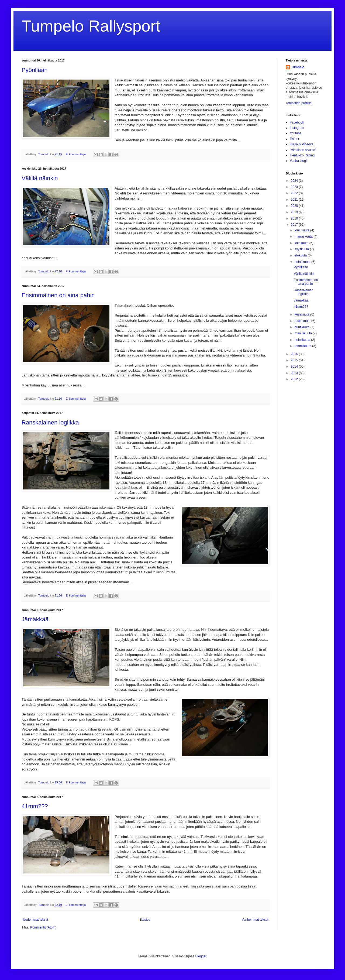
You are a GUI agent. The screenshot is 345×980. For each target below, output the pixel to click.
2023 (295, 187)
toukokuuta (303, 321)
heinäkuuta (303, 262)
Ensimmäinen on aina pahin (58, 295)
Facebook (297, 122)
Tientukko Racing (302, 155)
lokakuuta (302, 243)
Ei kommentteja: (76, 154)
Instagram (297, 128)
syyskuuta (302, 249)
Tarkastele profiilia (299, 103)
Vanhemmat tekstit (255, 920)
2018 (295, 218)
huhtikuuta (303, 327)
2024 (295, 181)
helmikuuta (303, 340)
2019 (295, 212)
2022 (295, 193)
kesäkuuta (302, 314)
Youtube (296, 133)
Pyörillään (35, 70)
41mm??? (35, 806)
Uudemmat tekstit (35, 920)
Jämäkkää (35, 619)
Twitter (294, 139)
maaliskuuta (304, 333)
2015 (295, 360)
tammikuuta (303, 346)
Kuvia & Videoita (302, 144)
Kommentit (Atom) (43, 927)
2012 (295, 379)
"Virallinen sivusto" (303, 150)
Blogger (201, 956)
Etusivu (145, 920)
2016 (295, 354)
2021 (295, 200)
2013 (295, 373)
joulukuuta (302, 230)
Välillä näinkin (40, 178)
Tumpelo (44, 154)
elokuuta (301, 255)
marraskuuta (304, 237)
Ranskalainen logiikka (50, 422)
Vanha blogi (298, 161)
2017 (295, 225)
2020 (295, 206)
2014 (295, 366)
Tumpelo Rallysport (91, 26)
